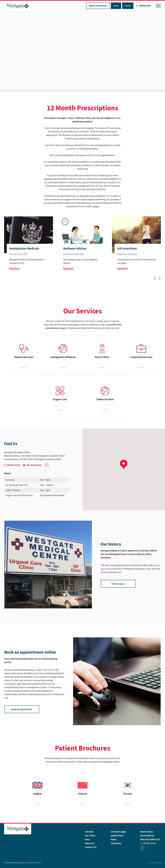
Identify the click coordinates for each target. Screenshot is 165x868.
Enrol (116, 6)
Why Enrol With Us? (150, 839)
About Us (90, 843)
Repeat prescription (98, 6)
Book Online (147, 832)
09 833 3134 (143, 6)
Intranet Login (118, 832)
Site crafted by (154, 863)
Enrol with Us (147, 836)
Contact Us (91, 847)
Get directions (32, 465)
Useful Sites (117, 836)
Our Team (90, 836)
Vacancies (116, 843)
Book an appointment (22, 709)
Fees (87, 839)
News (114, 839)
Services (89, 832)
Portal (128, 6)
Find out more (118, 584)
